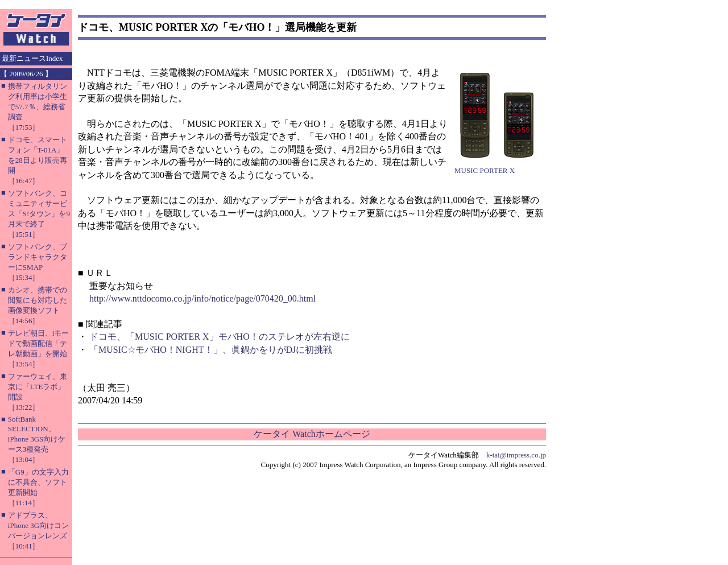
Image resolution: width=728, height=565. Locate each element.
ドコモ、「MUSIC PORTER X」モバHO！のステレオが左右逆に (220, 337)
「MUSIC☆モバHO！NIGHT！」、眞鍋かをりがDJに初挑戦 (211, 350)
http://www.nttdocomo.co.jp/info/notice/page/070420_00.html (202, 298)
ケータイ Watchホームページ (312, 434)
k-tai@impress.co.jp (516, 455)
